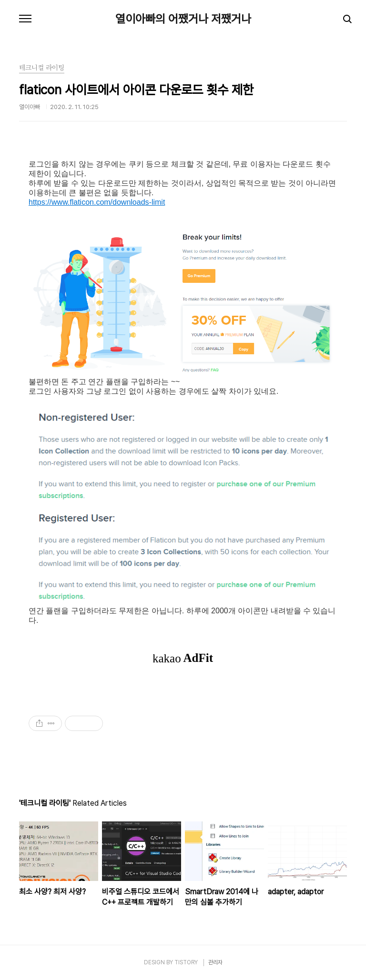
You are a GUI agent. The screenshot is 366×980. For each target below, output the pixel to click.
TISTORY (186, 962)
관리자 (215, 962)
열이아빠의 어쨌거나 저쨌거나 (183, 19)
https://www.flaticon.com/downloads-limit (97, 202)
